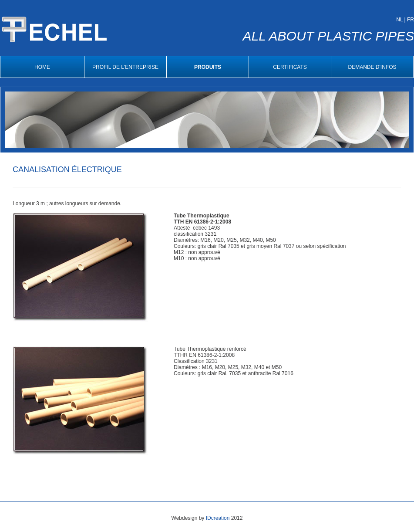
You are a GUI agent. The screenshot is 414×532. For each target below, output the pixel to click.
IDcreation (218, 518)
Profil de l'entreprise (125, 67)
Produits (208, 67)
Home (42, 67)
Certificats (290, 67)
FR (411, 20)
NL (399, 20)
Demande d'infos (372, 67)
